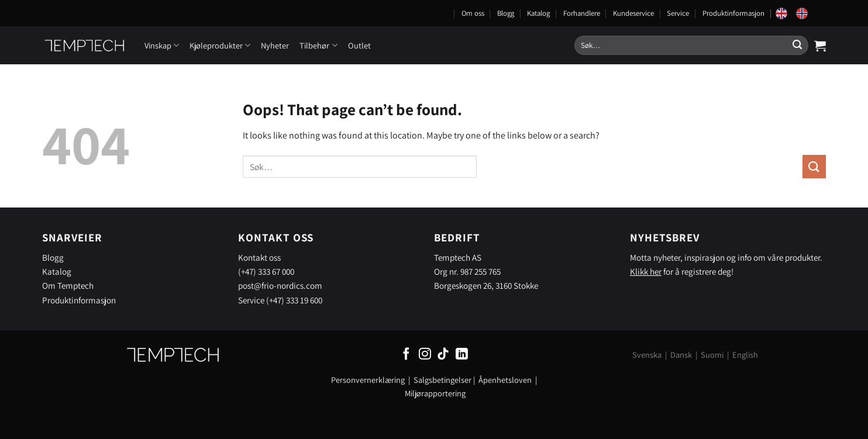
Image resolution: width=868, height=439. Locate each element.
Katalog (538, 13)
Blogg (506, 13)
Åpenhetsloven (505, 380)
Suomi (712, 355)
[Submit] (797, 46)
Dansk (681, 355)
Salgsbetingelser (442, 380)
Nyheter (275, 45)
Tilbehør (318, 45)
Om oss (473, 13)
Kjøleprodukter (220, 45)
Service (678, 13)
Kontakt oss (259, 257)
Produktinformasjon (733, 13)
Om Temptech (68, 285)
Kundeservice (633, 13)
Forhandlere (582, 13)
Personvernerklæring (368, 380)
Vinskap (162, 45)
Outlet (359, 45)
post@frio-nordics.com (280, 285)
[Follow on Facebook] (406, 355)
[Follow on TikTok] (443, 355)
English (745, 355)
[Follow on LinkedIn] (462, 355)
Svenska (647, 355)
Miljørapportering (435, 393)
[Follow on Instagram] (425, 355)
